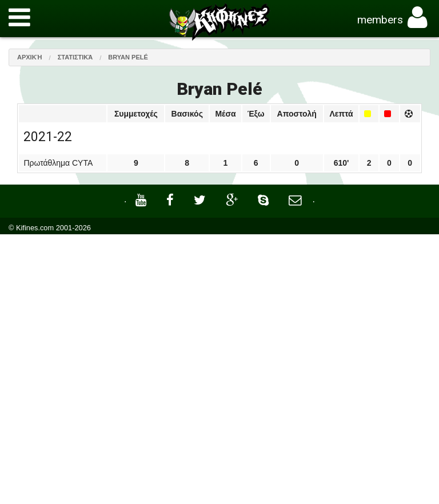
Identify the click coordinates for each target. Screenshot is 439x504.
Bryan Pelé (128, 57)
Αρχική (30, 57)
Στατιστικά (75, 57)
